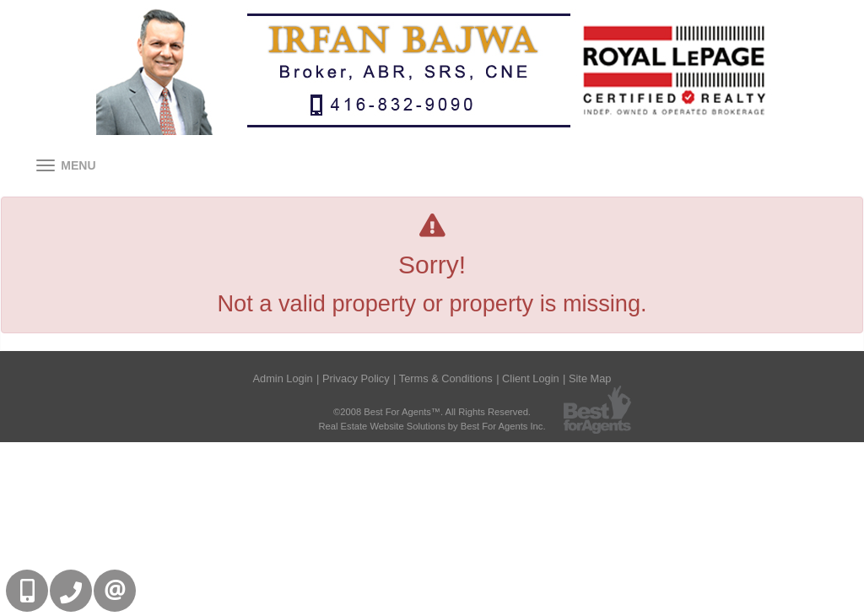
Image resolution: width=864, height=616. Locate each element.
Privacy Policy (356, 378)
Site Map (590, 378)
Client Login (531, 378)
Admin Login (283, 378)
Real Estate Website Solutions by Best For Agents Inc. (432, 426)
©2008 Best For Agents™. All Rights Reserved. (432, 412)
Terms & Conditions (446, 378)
